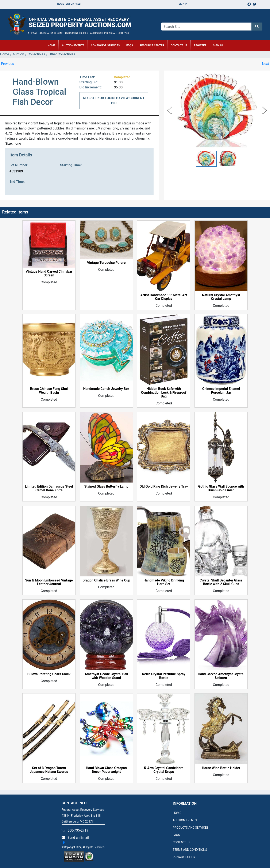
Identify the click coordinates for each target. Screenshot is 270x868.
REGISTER (200, 45)
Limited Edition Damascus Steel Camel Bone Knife (49, 488)
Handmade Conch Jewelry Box (106, 389)
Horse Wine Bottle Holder (221, 768)
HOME (51, 45)
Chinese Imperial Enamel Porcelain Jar (221, 391)
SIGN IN (218, 45)
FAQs (130, 45)
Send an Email (78, 838)
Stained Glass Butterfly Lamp (106, 487)
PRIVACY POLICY (184, 857)
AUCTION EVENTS (73, 45)
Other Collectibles (62, 54)
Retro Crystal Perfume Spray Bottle (164, 676)
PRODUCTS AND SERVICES (191, 828)
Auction (18, 54)
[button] (206, 159)
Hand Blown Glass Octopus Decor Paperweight (106, 770)
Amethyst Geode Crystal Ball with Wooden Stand (106, 676)
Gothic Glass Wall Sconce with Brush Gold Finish (221, 488)
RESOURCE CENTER (152, 45)
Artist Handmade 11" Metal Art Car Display (164, 297)
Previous (8, 64)
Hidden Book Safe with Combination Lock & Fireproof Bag (164, 393)
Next (265, 64)
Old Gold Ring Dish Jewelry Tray (164, 487)
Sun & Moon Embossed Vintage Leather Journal (49, 582)
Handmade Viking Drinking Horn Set (164, 582)
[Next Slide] (265, 110)
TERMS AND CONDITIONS (190, 850)
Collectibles (36, 54)
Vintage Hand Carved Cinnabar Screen (49, 273)
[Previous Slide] (169, 110)
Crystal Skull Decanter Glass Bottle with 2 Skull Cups (221, 582)
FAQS (176, 835)
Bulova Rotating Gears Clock (49, 674)
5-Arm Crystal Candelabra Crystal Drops (164, 770)
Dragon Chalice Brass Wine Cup (106, 580)
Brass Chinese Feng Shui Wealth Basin (49, 391)
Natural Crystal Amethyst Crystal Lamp (221, 297)
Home (5, 54)
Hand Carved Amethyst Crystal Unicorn (221, 676)
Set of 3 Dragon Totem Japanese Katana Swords (49, 770)
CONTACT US (179, 45)
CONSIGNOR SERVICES (105, 45)
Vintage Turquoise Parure (106, 263)
